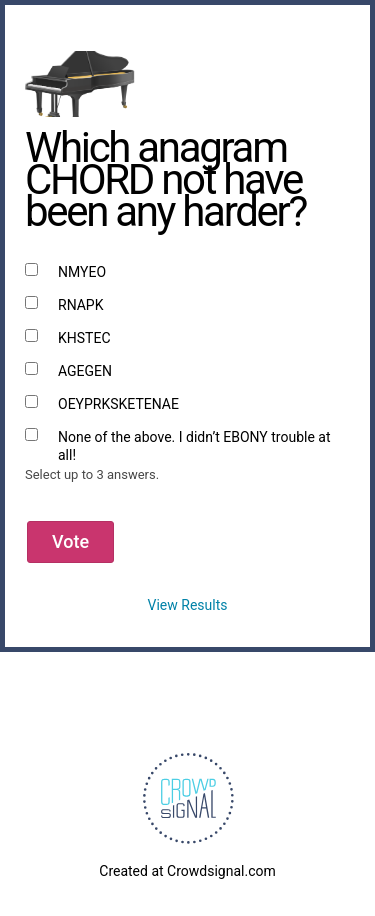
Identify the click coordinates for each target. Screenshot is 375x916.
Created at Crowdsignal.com (187, 871)
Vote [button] (70, 541)
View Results (188, 605)
